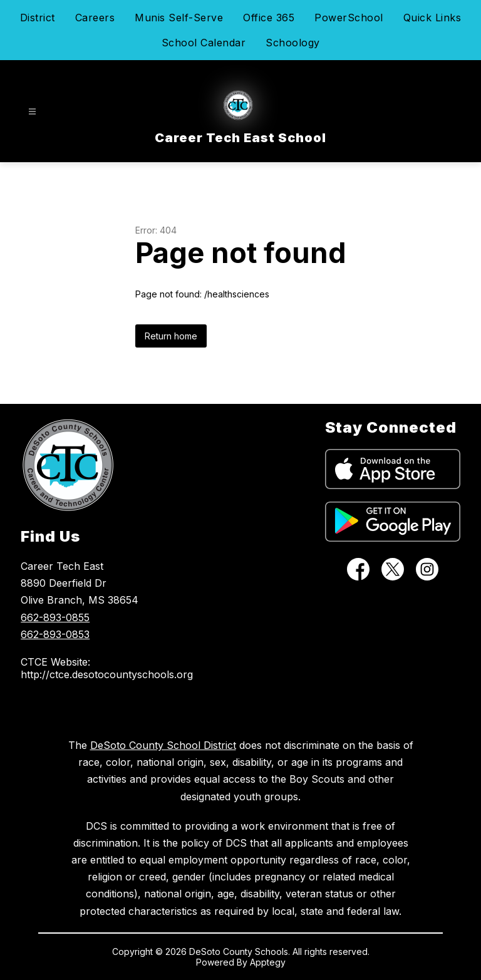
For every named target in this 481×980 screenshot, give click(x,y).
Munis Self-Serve (179, 18)
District (38, 18)
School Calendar (204, 43)
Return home (171, 336)
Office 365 (269, 18)
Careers (95, 18)
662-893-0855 (55, 617)
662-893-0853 (55, 634)
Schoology (293, 43)
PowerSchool (349, 18)
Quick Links (432, 18)
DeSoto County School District (163, 745)
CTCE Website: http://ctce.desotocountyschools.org (91, 668)
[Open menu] (32, 112)
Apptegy (268, 962)
